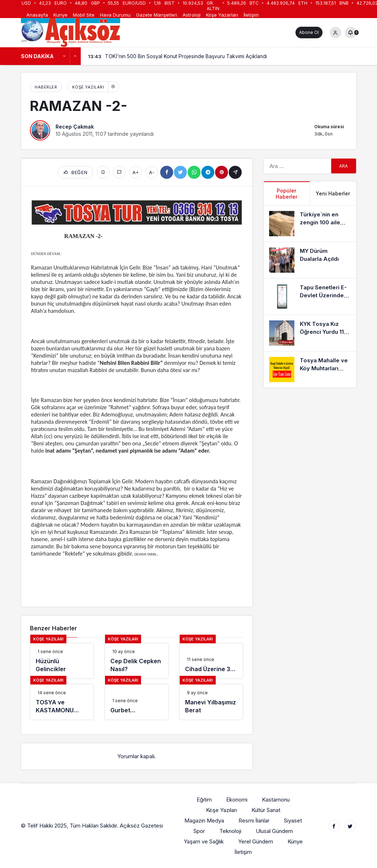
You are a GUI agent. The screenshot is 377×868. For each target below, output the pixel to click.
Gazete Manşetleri (157, 15)
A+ (136, 172)
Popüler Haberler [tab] (286, 194)
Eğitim (205, 800)
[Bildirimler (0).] (351, 33)
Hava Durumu (115, 15)
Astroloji (192, 15)
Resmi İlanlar (254, 821)
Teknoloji (231, 831)
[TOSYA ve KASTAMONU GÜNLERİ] (62, 702)
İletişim (251, 15)
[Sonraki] (75, 56)
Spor (200, 831)
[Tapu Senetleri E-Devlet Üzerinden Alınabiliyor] (310, 297)
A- (152, 172)
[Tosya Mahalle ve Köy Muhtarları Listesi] (310, 370)
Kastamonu (276, 800)
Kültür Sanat (266, 810)
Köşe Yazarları (222, 15)
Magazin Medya (205, 821)
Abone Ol (309, 32)
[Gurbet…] (137, 702)
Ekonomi (237, 800)
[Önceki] (65, 56)
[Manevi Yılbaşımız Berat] (211, 702)
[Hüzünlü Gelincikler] (62, 661)
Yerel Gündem (256, 841)
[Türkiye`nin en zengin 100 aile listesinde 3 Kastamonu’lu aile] (310, 224)
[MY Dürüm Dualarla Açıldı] (310, 260)
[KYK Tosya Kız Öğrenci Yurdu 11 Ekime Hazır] (310, 333)
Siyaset (293, 821)
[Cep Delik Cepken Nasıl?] (137, 661)
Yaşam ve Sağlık (204, 841)
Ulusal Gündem (275, 831)
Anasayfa (37, 15)
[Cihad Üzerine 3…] (211, 661)
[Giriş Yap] (336, 33)
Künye (60, 15)
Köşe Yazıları (88, 87)
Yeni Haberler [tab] (333, 193)
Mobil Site (84, 15)
